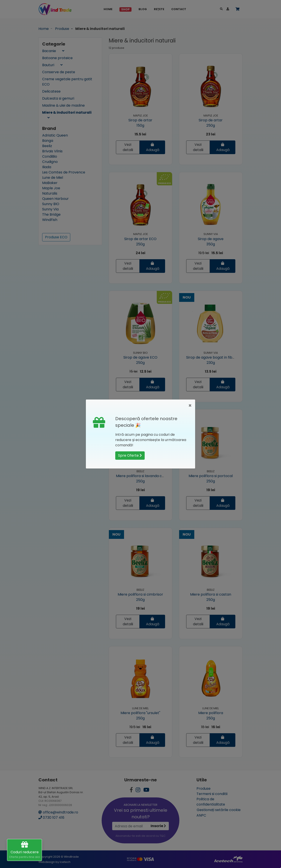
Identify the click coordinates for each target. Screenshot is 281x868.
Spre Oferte (130, 455)
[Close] (190, 406)
